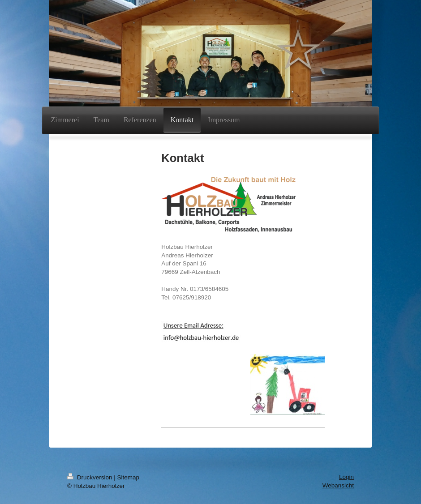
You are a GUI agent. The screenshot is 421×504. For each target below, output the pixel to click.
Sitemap (129, 477)
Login (346, 477)
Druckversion (90, 477)
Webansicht (338, 485)
